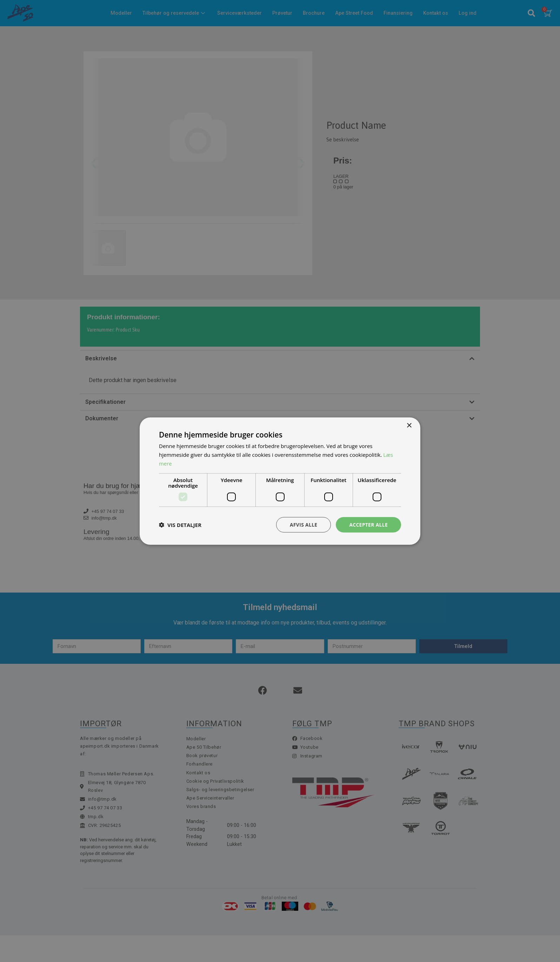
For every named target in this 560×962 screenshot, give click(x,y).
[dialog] (280, 481)
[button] (180, 525)
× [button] (409, 425)
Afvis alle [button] (303, 524)
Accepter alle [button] (368, 524)
